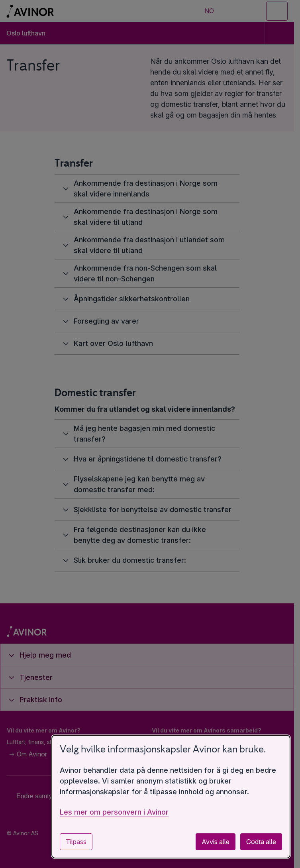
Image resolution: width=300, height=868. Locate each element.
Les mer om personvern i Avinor (114, 812)
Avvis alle (216, 842)
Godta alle (261, 842)
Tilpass (76, 842)
